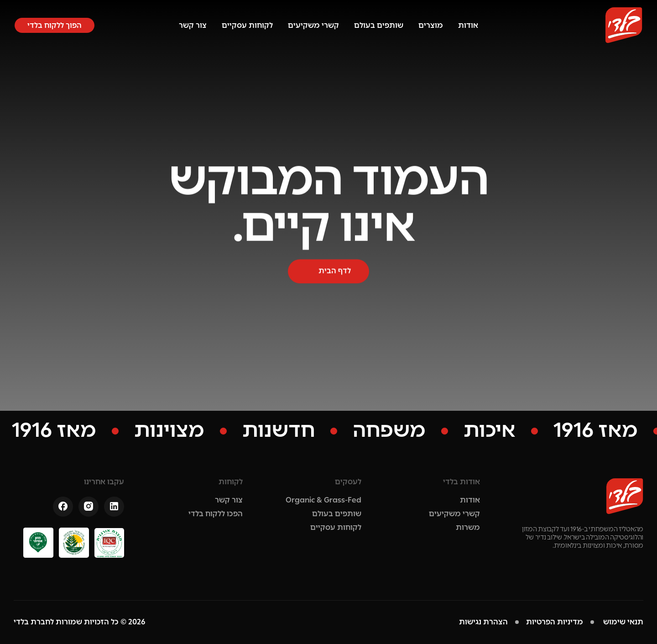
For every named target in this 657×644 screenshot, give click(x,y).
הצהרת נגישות (483, 622)
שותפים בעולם (379, 25)
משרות (468, 527)
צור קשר (193, 25)
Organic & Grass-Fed (323, 500)
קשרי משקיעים (313, 25)
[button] (55, 25)
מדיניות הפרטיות (555, 622)
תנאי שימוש (622, 622)
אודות (468, 25)
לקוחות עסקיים (247, 25)
